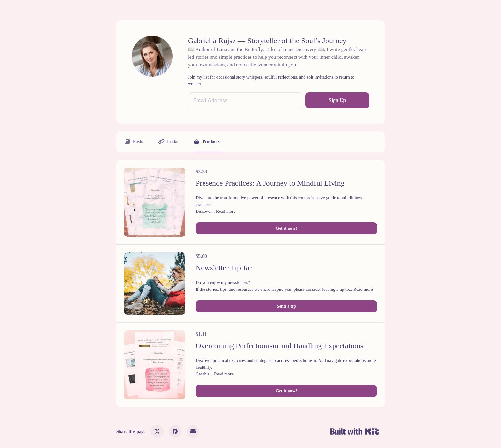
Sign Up (338, 100)
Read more (226, 211)
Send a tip (286, 306)
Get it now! (286, 228)
